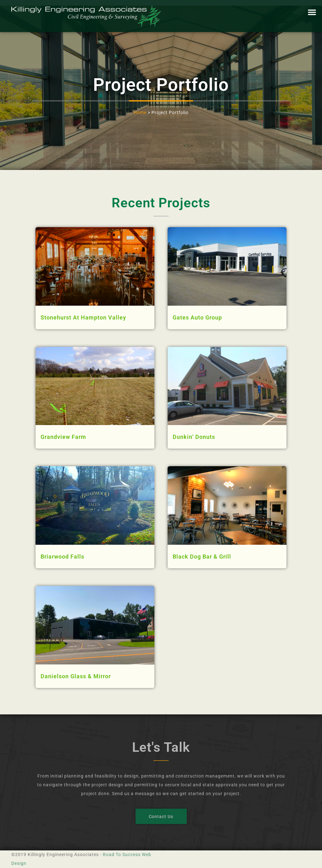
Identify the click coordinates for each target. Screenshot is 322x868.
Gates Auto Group (197, 317)
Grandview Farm (63, 437)
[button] (312, 12)
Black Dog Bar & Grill (202, 557)
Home (140, 112)
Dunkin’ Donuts (194, 437)
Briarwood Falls (62, 557)
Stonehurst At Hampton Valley (83, 317)
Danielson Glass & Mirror (76, 676)
